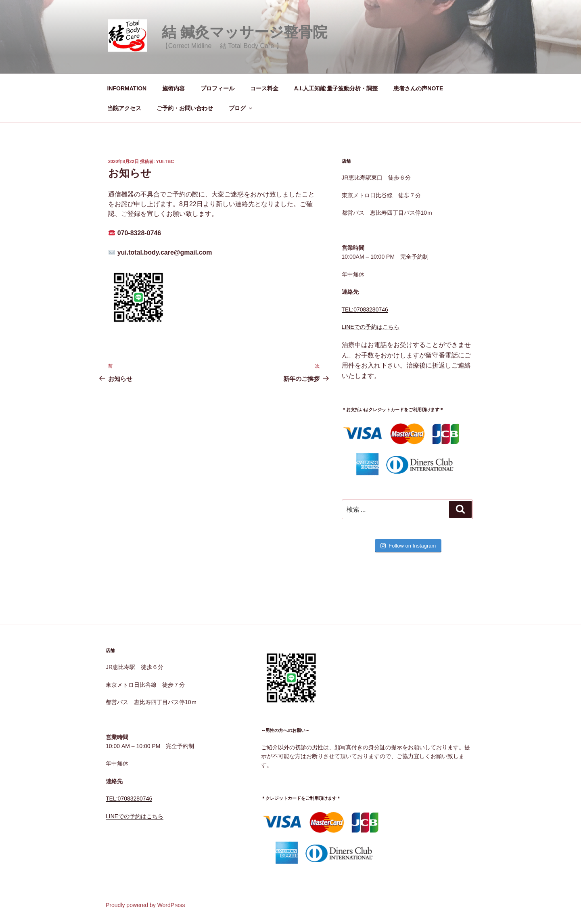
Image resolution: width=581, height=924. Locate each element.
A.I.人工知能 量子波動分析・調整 (336, 88)
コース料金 (264, 88)
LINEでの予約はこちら (371, 327)
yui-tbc (165, 161)
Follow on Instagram (408, 546)
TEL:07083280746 (365, 309)
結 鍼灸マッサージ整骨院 (245, 32)
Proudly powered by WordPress (145, 905)
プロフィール (217, 88)
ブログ (241, 108)
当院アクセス (124, 108)
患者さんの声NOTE (418, 88)
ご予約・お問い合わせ (185, 108)
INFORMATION (127, 88)
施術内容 (173, 88)
